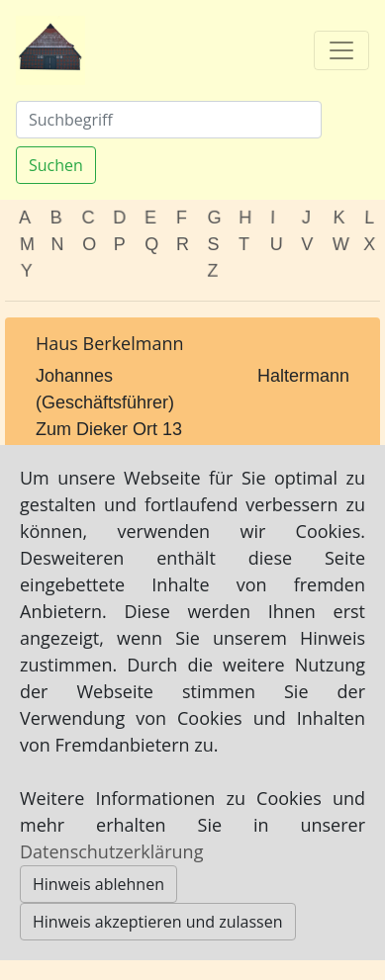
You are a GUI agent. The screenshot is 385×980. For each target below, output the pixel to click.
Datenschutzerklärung (111, 851)
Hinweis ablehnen (98, 884)
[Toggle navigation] (341, 50)
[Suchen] (169, 120)
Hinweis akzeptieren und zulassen (158, 922)
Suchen (56, 165)
